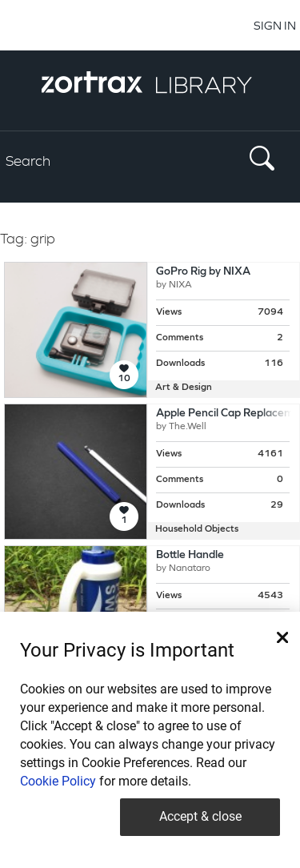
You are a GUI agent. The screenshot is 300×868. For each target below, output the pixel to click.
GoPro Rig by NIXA (203, 272)
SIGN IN (275, 25)
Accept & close (200, 816)
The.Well (188, 427)
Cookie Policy (58, 781)
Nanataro (190, 569)
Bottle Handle (190, 555)
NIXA (180, 285)
